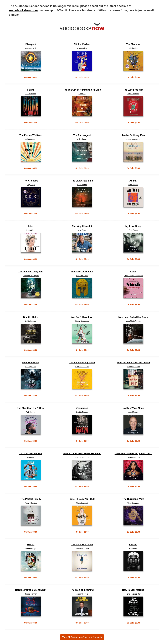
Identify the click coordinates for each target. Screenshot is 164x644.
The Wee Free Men (133, 90)
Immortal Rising (31, 363)
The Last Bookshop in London (133, 363)
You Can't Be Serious (31, 454)
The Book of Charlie (82, 545)
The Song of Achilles (82, 272)
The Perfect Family (31, 499)
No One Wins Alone (133, 408)
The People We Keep (31, 135)
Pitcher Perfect (82, 44)
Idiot (31, 226)
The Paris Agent (82, 135)
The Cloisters (31, 181)
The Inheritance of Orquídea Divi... (133, 454)
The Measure (133, 44)
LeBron (133, 545)
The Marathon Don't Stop (31, 408)
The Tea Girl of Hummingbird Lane (82, 90)
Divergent (31, 44)
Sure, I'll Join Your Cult (82, 499)
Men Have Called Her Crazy (133, 317)
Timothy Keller (31, 317)
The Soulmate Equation (82, 363)
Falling (31, 90)
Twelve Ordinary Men (133, 135)
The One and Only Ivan (31, 272)
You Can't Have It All (82, 317)
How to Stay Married (133, 590)
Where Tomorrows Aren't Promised (82, 454)
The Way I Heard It (82, 226)
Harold (31, 545)
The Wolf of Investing (82, 590)
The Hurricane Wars (133, 499)
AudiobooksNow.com (23, 10)
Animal (133, 181)
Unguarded (82, 408)
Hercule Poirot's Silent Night (31, 590)
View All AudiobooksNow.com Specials (82, 637)
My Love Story (133, 226)
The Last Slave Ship (82, 181)
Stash (133, 272)
